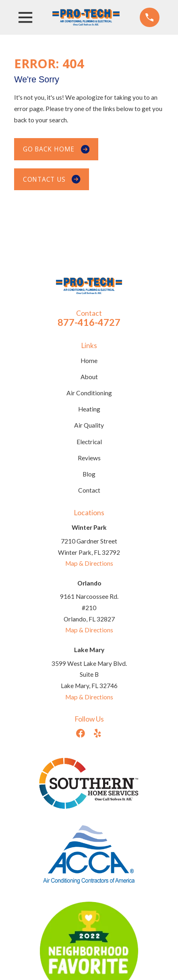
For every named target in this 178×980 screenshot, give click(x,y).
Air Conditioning (89, 393)
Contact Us (52, 179)
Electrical (89, 442)
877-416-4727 (89, 322)
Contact (89, 490)
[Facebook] (81, 733)
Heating (89, 409)
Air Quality (89, 425)
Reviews (89, 458)
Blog (89, 474)
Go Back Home (56, 149)
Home (89, 361)
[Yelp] (97, 733)
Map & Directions (89, 563)
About (89, 377)
